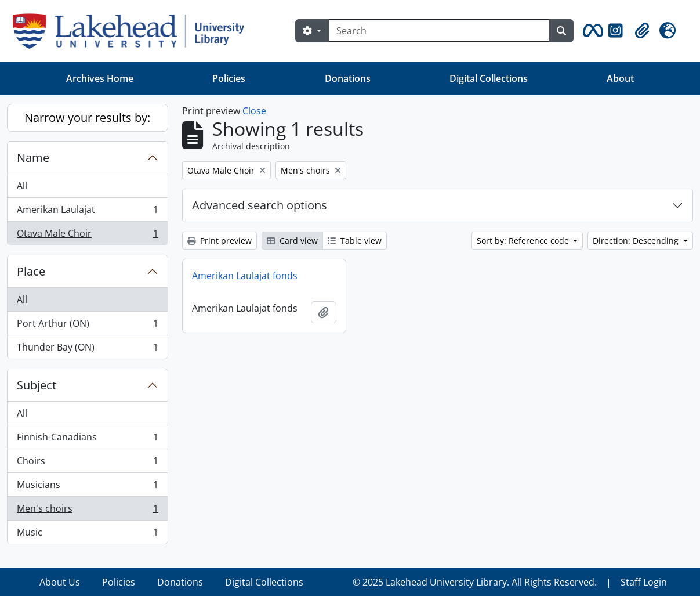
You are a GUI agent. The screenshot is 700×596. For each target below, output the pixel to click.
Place (31, 271)
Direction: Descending (637, 241)
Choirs (87, 463)
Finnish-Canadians (87, 440)
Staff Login (644, 582)
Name (33, 158)
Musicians (87, 487)
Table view (355, 241)
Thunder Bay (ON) (87, 349)
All (22, 186)
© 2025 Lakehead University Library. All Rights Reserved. (475, 582)
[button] (591, 31)
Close (254, 111)
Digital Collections (489, 78)
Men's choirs (87, 511)
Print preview (220, 241)
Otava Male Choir (87, 236)
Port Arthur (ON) (87, 326)
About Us (60, 582)
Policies (229, 78)
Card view (292, 241)
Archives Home (100, 78)
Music (87, 534)
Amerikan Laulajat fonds (245, 276)
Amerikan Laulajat (87, 212)
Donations (348, 78)
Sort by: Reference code (524, 241)
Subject (37, 385)
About (620, 78)
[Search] (439, 31)
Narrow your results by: (87, 118)
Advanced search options (260, 205)
